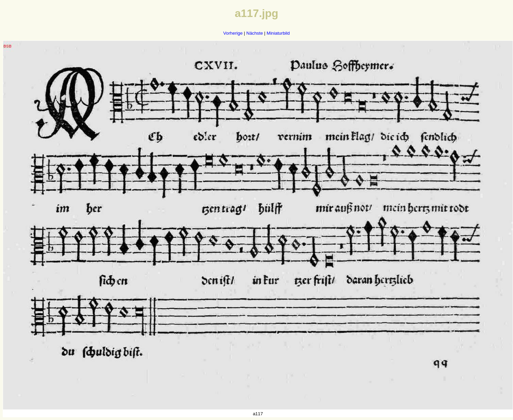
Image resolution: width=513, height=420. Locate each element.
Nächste (255, 33)
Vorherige (233, 33)
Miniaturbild (278, 33)
